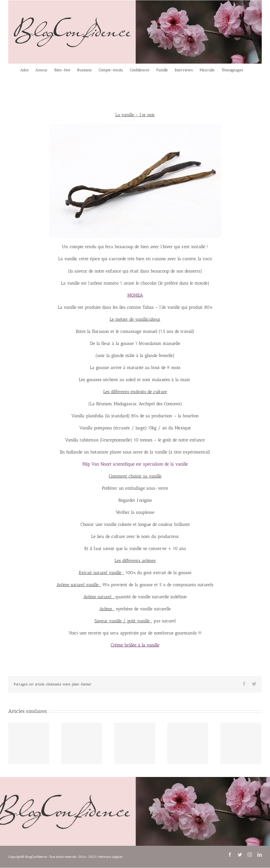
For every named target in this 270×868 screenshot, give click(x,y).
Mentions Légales (110, 857)
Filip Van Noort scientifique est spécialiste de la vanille (135, 464)
